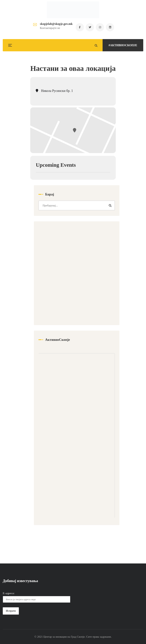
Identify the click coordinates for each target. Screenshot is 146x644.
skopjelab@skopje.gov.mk (56, 24)
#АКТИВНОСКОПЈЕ (123, 45)
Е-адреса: (9, 593)
